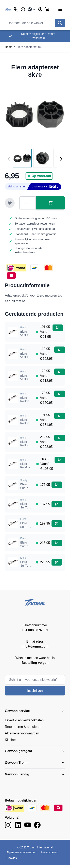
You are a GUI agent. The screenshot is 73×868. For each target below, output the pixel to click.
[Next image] (60, 114)
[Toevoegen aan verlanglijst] (10, 203)
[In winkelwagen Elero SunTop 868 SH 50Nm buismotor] (57, 562)
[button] (35, 711)
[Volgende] (61, 159)
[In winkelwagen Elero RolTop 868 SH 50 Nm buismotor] (60, 438)
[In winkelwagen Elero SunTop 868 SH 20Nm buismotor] (57, 504)
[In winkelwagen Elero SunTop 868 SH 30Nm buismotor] (57, 524)
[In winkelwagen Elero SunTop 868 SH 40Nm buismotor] (57, 543)
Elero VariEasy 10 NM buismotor (26, 337)
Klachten (11, 740)
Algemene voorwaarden (22, 733)
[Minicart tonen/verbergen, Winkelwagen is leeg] (47, 9)
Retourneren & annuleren (23, 727)
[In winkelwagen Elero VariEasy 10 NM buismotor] (58, 328)
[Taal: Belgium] (32, 9)
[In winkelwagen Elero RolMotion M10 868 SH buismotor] (60, 460)
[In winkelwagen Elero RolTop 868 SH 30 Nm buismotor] (60, 416)
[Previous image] (10, 114)
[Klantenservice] (16, 9)
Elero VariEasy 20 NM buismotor (26, 359)
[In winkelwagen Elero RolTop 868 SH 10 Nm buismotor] (60, 394)
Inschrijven (35, 691)
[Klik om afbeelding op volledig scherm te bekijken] (35, 113)
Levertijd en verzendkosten (24, 720)
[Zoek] (60, 23)
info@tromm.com (35, 646)
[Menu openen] (60, 9)
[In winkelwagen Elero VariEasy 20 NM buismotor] (60, 350)
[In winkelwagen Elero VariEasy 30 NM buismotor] (60, 372)
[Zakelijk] (23, 9)
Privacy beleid (49, 852)
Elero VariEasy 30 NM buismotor (26, 381)
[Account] (40, 9)
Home (9, 47)
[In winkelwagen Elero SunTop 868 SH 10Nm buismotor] (57, 485)
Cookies (12, 858)
